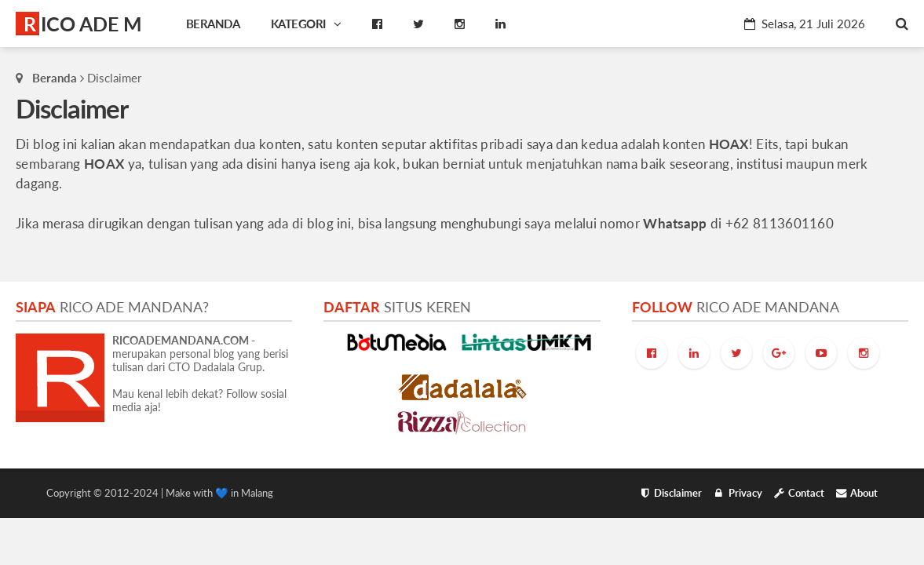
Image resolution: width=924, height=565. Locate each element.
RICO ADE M (83, 24)
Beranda (55, 78)
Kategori (306, 24)
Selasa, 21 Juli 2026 (805, 24)
